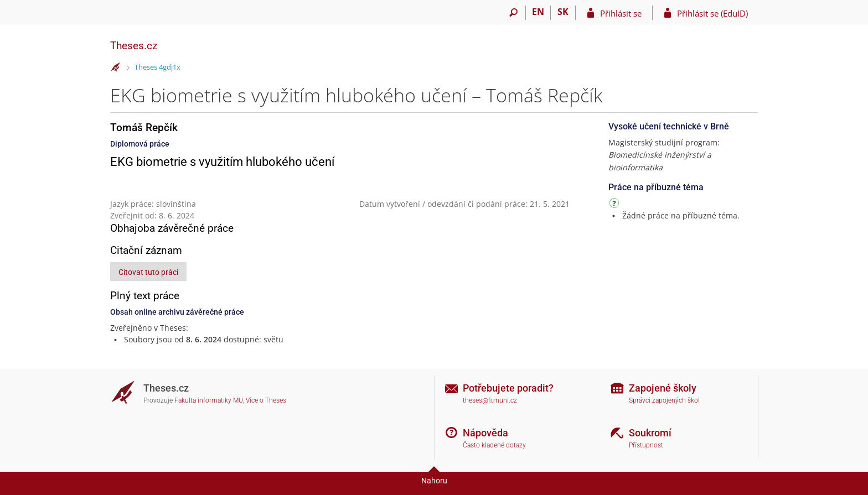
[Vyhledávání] (513, 13)
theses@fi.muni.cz (490, 400)
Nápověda (485, 433)
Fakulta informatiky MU (209, 400)
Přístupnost (646, 445)
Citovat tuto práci (148, 272)
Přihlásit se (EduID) (712, 13)
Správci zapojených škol (664, 400)
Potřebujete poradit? (508, 388)
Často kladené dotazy (494, 445)
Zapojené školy (663, 388)
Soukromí (650, 433)
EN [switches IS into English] (538, 12)
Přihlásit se (621, 13)
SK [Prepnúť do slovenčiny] (563, 12)
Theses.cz (134, 46)
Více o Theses (266, 400)
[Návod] (616, 205)
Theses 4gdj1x (157, 67)
